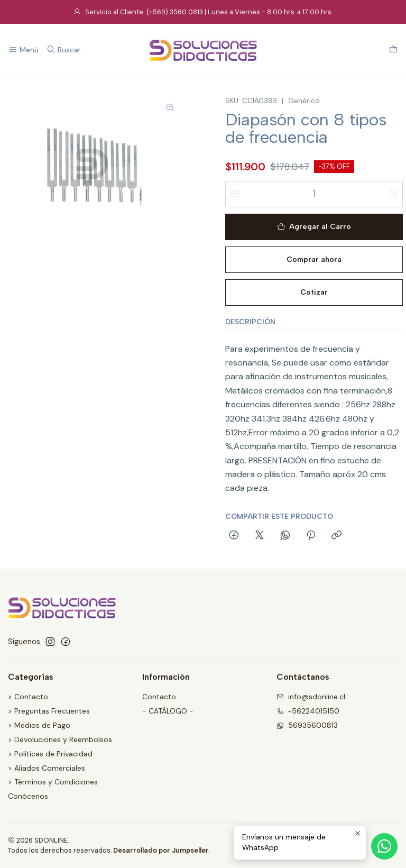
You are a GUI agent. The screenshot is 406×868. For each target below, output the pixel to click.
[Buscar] (63, 50)
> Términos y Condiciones (53, 782)
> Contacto (28, 697)
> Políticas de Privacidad (50, 754)
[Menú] (24, 50)
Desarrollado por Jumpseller (161, 850)
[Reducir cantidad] (235, 194)
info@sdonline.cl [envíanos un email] (311, 697)
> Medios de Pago (39, 725)
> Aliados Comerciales (47, 768)
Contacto (159, 697)
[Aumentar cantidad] (393, 194)
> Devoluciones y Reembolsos (60, 739)
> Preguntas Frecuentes (49, 711)
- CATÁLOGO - (168, 711)
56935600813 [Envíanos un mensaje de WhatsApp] (307, 725)
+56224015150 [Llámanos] (308, 711)
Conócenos (28, 796)
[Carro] (393, 50)
